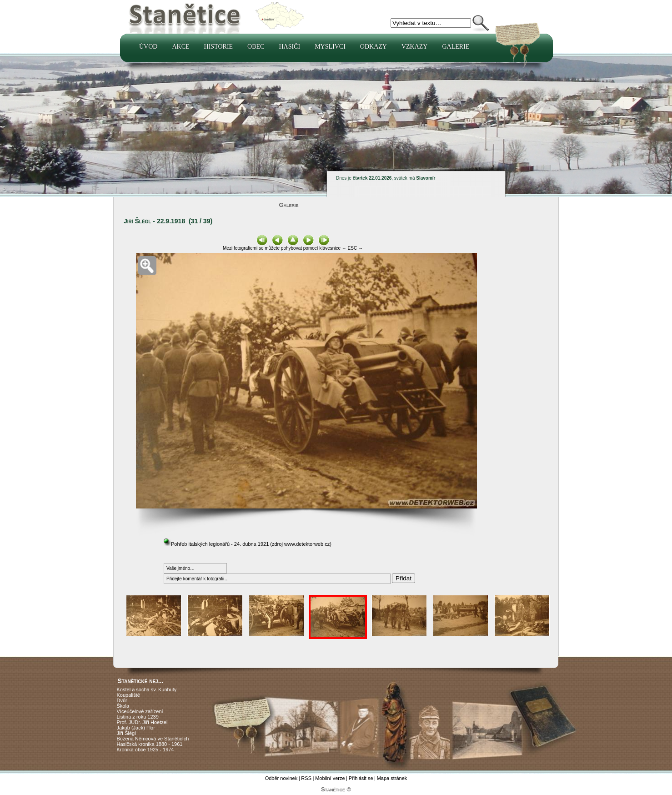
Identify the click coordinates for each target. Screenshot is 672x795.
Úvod (148, 47)
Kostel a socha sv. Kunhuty (147, 689)
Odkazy (374, 47)
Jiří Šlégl (126, 733)
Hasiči (289, 47)
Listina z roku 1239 (138, 717)
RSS (306, 778)
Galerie (456, 47)
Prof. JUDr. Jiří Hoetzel (142, 722)
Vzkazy (415, 47)
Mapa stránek (392, 778)
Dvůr (122, 700)
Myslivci (330, 47)
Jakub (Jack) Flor (136, 728)
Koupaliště (128, 695)
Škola (123, 706)
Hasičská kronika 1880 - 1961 (150, 744)
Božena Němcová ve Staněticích (153, 739)
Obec (256, 47)
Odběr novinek (281, 778)
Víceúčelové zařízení (140, 711)
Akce (181, 47)
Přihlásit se (361, 778)
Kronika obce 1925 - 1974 (145, 750)
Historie (219, 47)
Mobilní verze (330, 778)
